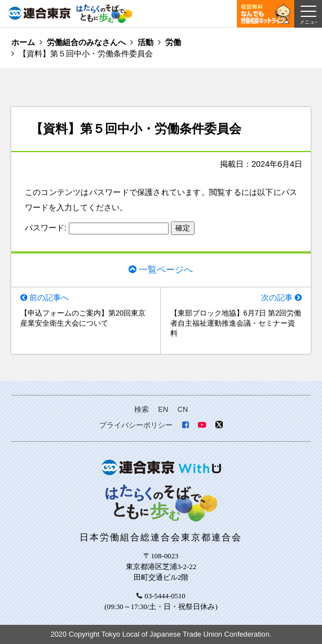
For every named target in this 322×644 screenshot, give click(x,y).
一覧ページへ (166, 270)
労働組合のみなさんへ (86, 42)
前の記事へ (49, 297)
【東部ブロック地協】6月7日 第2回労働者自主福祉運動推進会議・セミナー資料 (236, 323)
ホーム (23, 42)
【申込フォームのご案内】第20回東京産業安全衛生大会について (83, 318)
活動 (145, 42)
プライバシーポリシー (136, 425)
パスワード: (97, 228)
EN (163, 409)
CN (183, 409)
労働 (173, 42)
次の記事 (277, 297)
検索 (142, 409)
